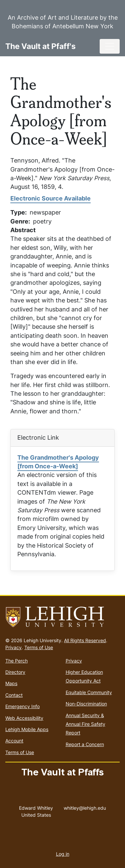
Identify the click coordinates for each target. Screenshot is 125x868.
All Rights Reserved (85, 640)
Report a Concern (85, 744)
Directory (15, 672)
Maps (11, 683)
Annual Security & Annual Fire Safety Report (85, 724)
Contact (14, 695)
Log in (63, 854)
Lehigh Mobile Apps (27, 729)
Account (14, 741)
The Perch (16, 661)
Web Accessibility (24, 718)
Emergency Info (22, 706)
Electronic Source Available (50, 198)
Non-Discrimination (86, 704)
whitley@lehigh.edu (85, 806)
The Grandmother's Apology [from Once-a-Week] (58, 462)
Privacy (13, 647)
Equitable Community (89, 692)
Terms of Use (39, 647)
